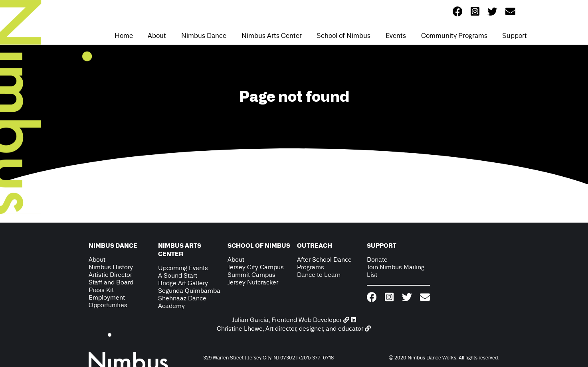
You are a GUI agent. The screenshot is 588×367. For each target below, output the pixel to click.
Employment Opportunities (108, 301)
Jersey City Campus (256, 267)
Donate (377, 259)
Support (515, 36)
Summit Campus (251, 275)
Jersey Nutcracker (253, 282)
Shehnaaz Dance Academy (182, 302)
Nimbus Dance (204, 36)
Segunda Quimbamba (189, 291)
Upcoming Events (183, 268)
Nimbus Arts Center (272, 36)
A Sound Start (178, 275)
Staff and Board (111, 282)
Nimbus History (111, 267)
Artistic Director (110, 275)
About (157, 36)
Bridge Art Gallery (183, 283)
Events (396, 36)
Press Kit (101, 290)
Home (124, 36)
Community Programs (454, 36)
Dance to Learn (319, 275)
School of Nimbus (343, 36)
